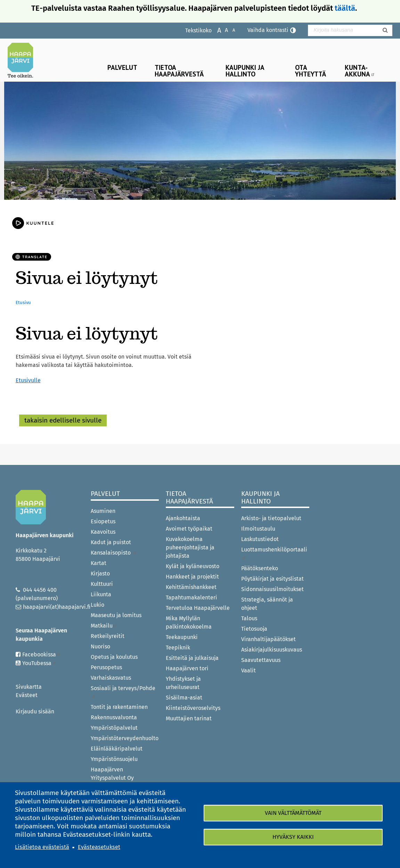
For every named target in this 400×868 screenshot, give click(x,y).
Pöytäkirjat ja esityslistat (272, 579)
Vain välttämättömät (293, 813)
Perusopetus (106, 667)
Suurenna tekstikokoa (216, 30)
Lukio (97, 605)
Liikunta (101, 594)
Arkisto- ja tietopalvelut (271, 518)
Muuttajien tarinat (189, 718)
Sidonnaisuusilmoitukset (272, 589)
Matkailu (104, 626)
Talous (249, 618)
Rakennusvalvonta (114, 717)
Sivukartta (29, 687)
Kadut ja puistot (111, 542)
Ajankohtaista (183, 518)
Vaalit (248, 670)
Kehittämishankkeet (191, 587)
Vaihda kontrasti (268, 30)
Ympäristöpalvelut (114, 728)
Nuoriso (100, 646)
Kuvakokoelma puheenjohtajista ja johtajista (190, 547)
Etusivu (23, 302)
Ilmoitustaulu (258, 529)
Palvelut (122, 67)
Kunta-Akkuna (360, 71)
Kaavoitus (103, 532)
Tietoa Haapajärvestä (179, 71)
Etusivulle (28, 380)
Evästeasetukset (99, 847)
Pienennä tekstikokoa (230, 30)
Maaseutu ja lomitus (116, 615)
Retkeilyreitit (108, 636)
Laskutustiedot (260, 539)
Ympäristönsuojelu (114, 759)
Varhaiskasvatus (111, 678)
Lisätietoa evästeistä (42, 847)
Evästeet (27, 695)
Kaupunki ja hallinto (245, 71)
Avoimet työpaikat (189, 529)
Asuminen (103, 511)
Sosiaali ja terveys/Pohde (123, 692)
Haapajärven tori (187, 668)
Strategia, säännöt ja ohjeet (267, 604)
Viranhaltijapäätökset (268, 639)
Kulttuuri (102, 584)
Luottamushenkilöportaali (274, 553)
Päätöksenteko (260, 568)
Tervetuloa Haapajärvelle (198, 608)
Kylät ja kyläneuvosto (193, 566)
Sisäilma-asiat (184, 698)
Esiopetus (103, 521)
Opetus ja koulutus (114, 657)
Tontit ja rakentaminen (119, 707)
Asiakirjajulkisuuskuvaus (272, 650)
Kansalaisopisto (114, 553)
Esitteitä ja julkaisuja (192, 658)
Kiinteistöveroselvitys (193, 708)
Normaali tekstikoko (223, 30)
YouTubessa (39, 663)
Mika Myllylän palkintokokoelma (189, 623)
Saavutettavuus (261, 660)
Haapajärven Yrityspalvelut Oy (112, 774)
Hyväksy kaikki (293, 837)
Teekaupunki (182, 637)
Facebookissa (42, 654)
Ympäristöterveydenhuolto (125, 738)
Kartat (99, 563)
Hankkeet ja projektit (192, 577)
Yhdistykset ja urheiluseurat (183, 683)
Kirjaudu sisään (35, 711)
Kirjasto (100, 574)
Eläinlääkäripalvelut (117, 749)
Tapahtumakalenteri (191, 597)
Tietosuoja (254, 629)
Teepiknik (178, 648)
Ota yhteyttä (311, 71)
